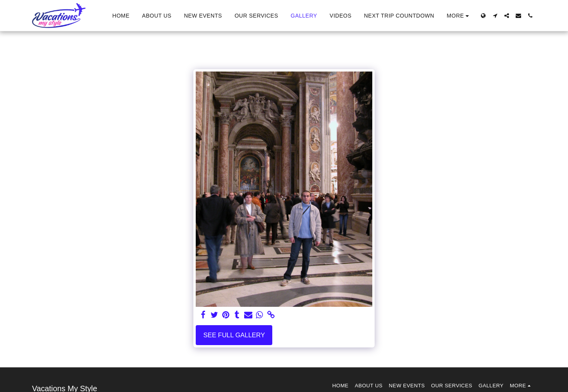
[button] (495, 16)
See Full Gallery (234, 335)
